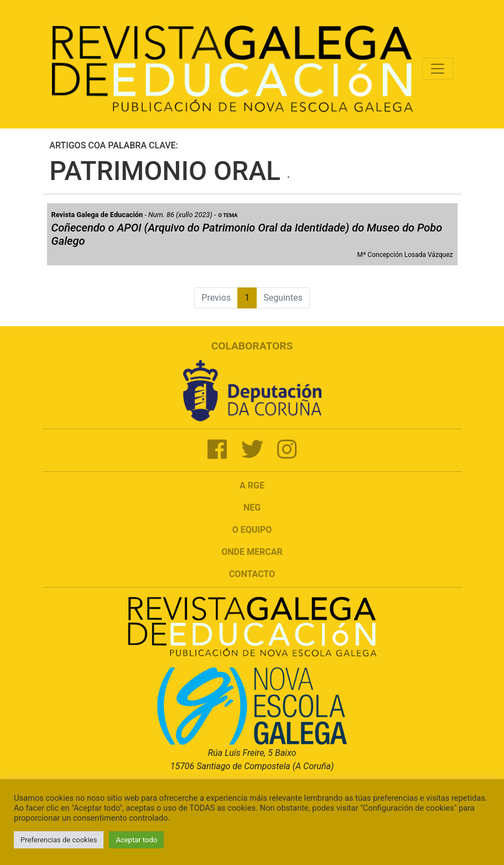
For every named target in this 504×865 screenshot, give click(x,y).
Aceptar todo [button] (136, 840)
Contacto (252, 574)
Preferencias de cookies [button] (59, 840)
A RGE (252, 485)
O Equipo (252, 530)
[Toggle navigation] (438, 69)
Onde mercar (252, 552)
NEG (252, 508)
